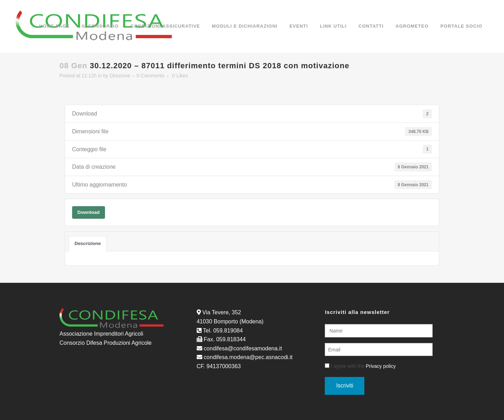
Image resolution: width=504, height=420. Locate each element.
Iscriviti (345, 386)
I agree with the (360, 366)
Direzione (120, 76)
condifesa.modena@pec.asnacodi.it (248, 357)
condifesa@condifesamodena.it (243, 348)
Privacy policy (381, 366)
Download (89, 212)
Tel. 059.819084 (223, 331)
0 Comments (150, 76)
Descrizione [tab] (88, 243)
